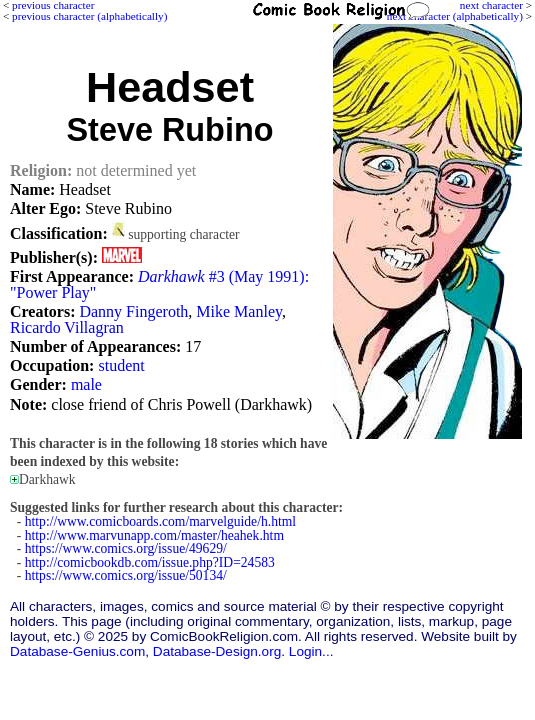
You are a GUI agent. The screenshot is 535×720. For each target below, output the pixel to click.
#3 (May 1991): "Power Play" (159, 284)
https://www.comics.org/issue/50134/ (126, 575)
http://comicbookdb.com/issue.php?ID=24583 (150, 562)
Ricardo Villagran (67, 327)
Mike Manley (239, 311)
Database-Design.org (217, 651)
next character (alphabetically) (455, 16)
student (121, 365)
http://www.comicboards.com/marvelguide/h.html (160, 521)
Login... (311, 651)
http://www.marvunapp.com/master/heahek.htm (154, 535)
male (86, 384)
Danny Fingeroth (133, 311)
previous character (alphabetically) (89, 16)
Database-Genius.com (77, 651)
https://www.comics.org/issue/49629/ (126, 548)
